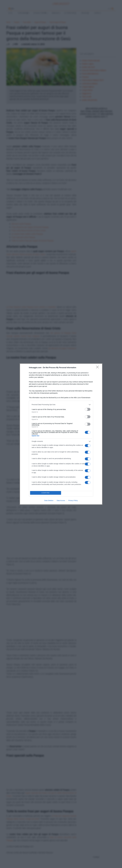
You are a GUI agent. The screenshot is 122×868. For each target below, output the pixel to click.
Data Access (61, 500)
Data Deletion (49, 500)
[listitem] (61, 405)
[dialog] (61, 434)
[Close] (98, 368)
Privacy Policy (73, 500)
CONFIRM (46, 493)
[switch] (88, 409)
